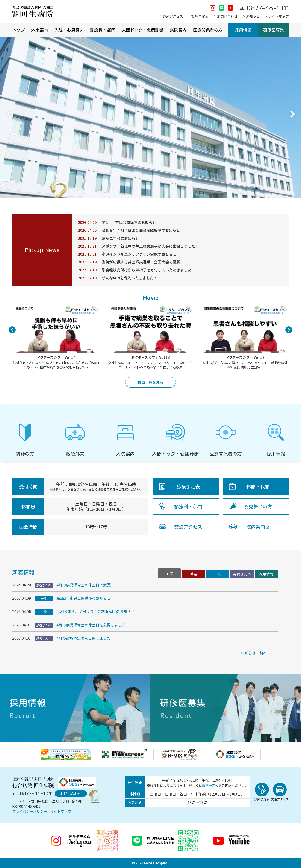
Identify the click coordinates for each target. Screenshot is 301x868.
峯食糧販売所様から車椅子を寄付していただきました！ (148, 270)
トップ (18, 30)
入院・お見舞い (69, 30)
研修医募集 (274, 30)
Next (292, 114)
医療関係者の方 (208, 30)
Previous (9, 114)
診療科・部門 (103, 30)
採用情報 (243, 30)
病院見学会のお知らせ (121, 238)
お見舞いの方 (258, 506)
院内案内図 (258, 527)
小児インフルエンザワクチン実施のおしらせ (139, 254)
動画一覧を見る (150, 382)
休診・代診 (258, 486)
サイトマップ (278, 16)
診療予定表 (200, 16)
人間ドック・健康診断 (143, 30)
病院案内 (178, 30)
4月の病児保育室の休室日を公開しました (91, 625)
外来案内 (40, 30)
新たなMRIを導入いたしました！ (130, 278)
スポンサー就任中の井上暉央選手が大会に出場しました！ (150, 246)
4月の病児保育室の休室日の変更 (84, 585)
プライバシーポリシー (30, 811)
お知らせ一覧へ (254, 653)
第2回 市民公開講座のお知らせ (129, 222)
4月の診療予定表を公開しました (84, 638)
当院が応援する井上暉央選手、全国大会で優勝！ (143, 262)
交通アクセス (173, 16)
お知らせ (253, 16)
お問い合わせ (227, 16)
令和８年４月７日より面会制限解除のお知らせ (141, 230)
